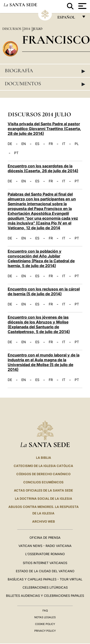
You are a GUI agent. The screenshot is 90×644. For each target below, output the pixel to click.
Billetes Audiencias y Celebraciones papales (45, 596)
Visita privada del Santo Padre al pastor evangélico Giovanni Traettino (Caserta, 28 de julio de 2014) (44, 129)
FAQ (45, 611)
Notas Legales (45, 617)
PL (77, 144)
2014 (27, 29)
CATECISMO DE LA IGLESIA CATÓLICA (43, 466)
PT (16, 153)
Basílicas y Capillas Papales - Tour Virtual (45, 579)
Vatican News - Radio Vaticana (45, 546)
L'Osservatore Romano (45, 554)
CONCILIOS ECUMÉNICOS (43, 482)
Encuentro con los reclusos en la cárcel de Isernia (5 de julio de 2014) (44, 291)
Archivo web (44, 521)
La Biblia (44, 458)
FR (51, 144)
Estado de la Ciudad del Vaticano (45, 571)
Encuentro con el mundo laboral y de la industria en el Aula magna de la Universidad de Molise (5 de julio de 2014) (44, 362)
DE (10, 144)
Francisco (56, 40)
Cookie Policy (45, 624)
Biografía (45, 71)
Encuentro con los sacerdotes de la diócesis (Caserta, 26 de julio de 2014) (43, 168)
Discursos (12, 29)
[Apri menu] (82, 6)
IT (64, 144)
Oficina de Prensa (45, 538)
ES (37, 144)
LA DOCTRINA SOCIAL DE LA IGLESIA (44, 499)
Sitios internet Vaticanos (45, 563)
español (68, 18)
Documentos (45, 84)
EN (24, 144)
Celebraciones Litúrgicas (45, 587)
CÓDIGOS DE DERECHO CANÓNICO (43, 474)
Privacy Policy (45, 631)
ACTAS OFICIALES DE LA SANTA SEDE (43, 490)
